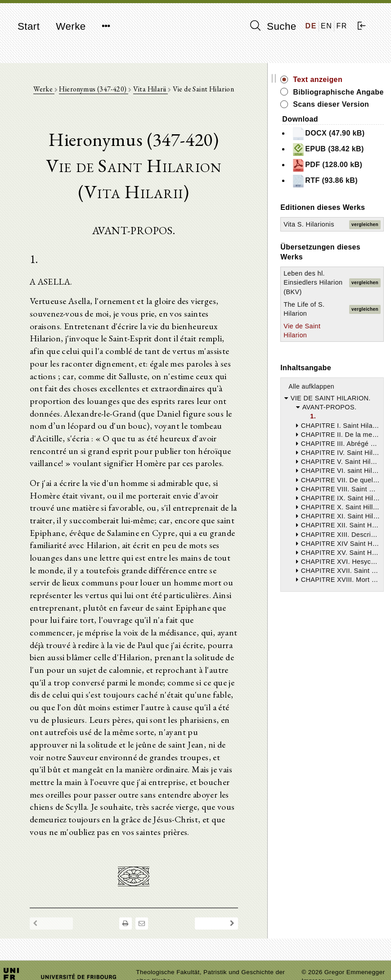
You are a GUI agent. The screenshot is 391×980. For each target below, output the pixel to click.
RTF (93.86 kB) (351, 231)
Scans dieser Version (342, 120)
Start (29, 26)
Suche (273, 26)
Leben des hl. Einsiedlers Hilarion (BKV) (326, 361)
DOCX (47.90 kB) (347, 158)
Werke (71, 26)
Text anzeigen (344, 79)
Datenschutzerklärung (333, 960)
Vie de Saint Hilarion (321, 422)
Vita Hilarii (163, 90)
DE (311, 26)
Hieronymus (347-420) (106, 90)
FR (342, 26)
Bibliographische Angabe (350, 97)
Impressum (317, 951)
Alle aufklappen (337, 483)
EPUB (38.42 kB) (347, 184)
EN (326, 26)
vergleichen (365, 289)
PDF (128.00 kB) (346, 210)
